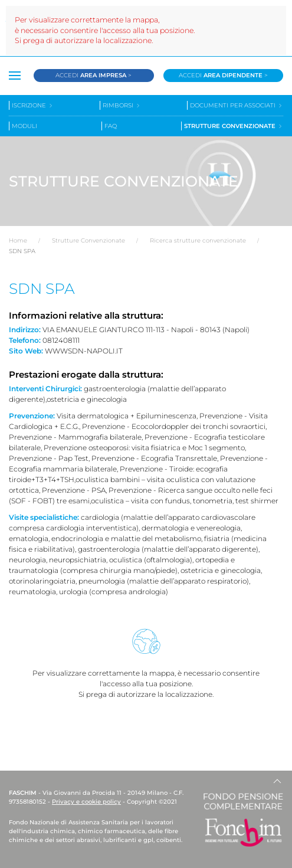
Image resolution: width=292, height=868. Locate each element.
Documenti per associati (237, 105)
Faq (111, 126)
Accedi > (93, 75)
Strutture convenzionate (234, 126)
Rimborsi (122, 105)
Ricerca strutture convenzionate (198, 240)
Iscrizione (33, 105)
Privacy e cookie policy (86, 802)
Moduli (24, 126)
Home (18, 240)
